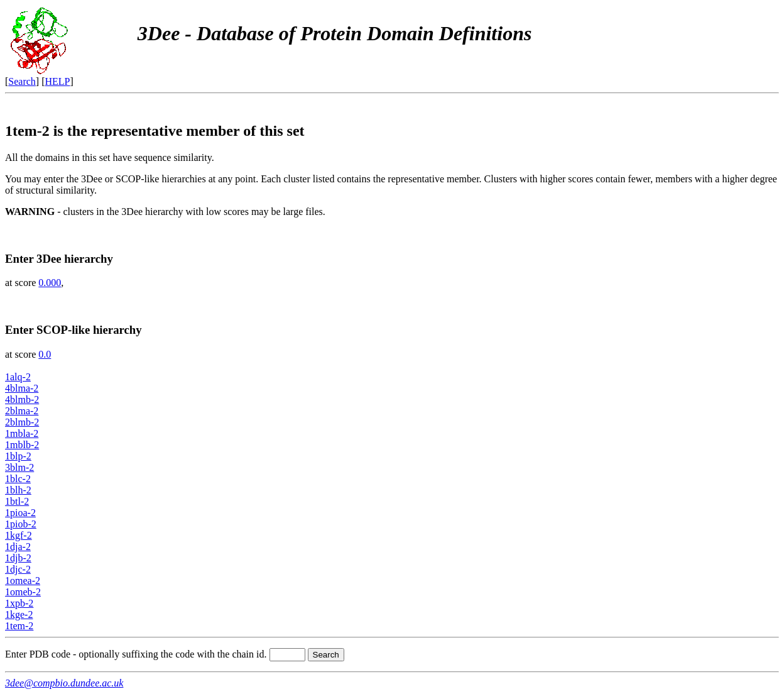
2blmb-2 (22, 422)
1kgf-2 (19, 535)
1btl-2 (17, 501)
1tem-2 (19, 626)
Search (22, 81)
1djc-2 (18, 569)
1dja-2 (18, 547)
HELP (58, 81)
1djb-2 (18, 558)
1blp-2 (18, 456)
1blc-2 (18, 479)
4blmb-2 (22, 399)
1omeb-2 (23, 592)
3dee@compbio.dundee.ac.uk (64, 683)
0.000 (50, 283)
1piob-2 (21, 524)
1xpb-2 (19, 603)
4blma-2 (22, 388)
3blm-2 (19, 467)
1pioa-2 (20, 513)
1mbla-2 (22, 433)
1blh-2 (18, 490)
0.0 (45, 354)
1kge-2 (19, 614)
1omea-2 (23, 581)
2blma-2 (22, 411)
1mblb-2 (22, 445)
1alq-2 (18, 377)
